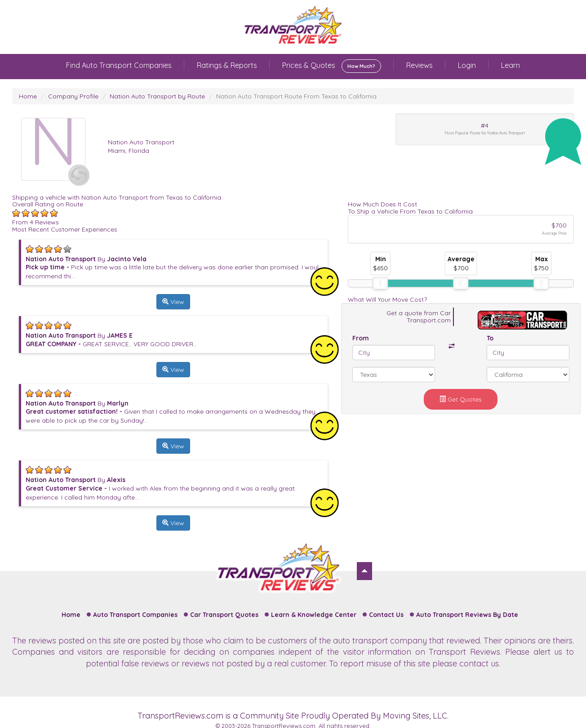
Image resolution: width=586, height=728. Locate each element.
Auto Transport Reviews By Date (467, 615)
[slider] (380, 283)
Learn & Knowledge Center (314, 615)
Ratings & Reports (227, 65)
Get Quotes (461, 399)
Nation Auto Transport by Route (157, 96)
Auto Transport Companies (135, 615)
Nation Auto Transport (141, 142)
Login (467, 65)
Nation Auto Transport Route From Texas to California (296, 96)
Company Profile (73, 96)
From (361, 338)
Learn (511, 65)
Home (28, 96)
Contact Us (386, 615)
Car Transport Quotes (224, 615)
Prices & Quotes (332, 66)
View (173, 302)
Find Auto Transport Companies (119, 65)
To (490, 338)
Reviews (420, 65)
